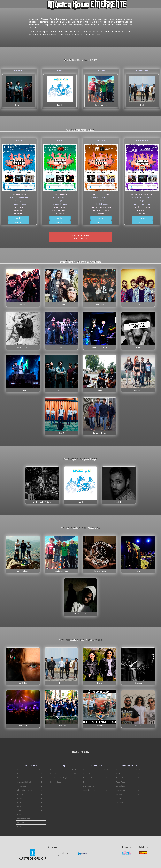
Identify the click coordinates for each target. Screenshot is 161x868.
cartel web (19, 222)
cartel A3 (19, 218)
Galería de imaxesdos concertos (81, 237)
